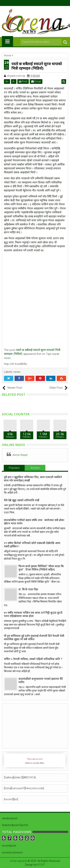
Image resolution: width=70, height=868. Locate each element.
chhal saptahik (18, 861)
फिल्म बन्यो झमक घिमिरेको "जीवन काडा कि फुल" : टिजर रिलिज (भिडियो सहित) (41, 568)
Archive (35, 468)
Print (23, 81)
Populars (14, 468)
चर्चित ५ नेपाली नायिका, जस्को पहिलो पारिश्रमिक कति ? (33, 659)
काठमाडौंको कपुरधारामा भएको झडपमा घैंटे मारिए (41, 681)
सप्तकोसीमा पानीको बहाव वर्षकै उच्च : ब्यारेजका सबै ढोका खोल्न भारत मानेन (34, 522)
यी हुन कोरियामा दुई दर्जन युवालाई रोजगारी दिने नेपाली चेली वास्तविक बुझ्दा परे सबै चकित (34, 638)
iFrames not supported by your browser (35, 760)
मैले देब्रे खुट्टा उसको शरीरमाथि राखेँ (21, 500)
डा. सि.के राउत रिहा (28, 589)
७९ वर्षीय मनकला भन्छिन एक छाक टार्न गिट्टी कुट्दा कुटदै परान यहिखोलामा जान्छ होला (33, 614)
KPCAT (41, 865)
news (17, 372)
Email (36, 81)
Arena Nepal (20, 455)
